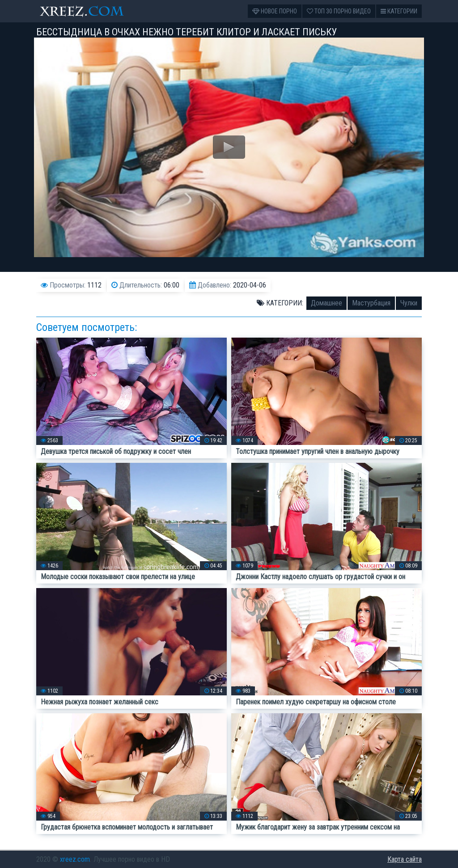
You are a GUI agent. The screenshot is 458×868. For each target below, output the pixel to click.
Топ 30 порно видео (339, 11)
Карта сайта (405, 859)
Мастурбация (371, 303)
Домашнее (327, 303)
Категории (399, 11)
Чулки (409, 303)
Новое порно (275, 11)
